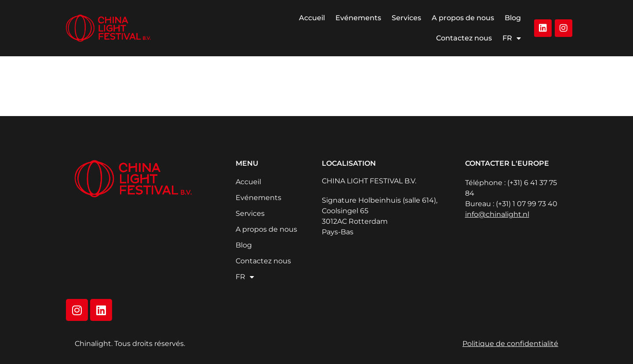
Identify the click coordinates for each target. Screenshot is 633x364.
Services (406, 18)
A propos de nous (463, 18)
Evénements (358, 18)
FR (512, 38)
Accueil (312, 18)
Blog (513, 18)
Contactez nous (464, 38)
